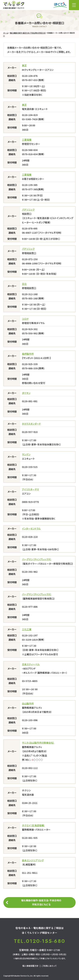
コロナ (25, 319)
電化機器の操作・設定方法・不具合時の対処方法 (28, 33)
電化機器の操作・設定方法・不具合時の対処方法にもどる (41, 902)
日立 (24, 284)
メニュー (74, 5)
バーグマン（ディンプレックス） (37, 559)
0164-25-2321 (30, 803)
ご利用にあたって (49, 966)
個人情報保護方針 (30, 966)
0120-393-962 (30, 572)
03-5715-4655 (30, 681)
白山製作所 (28, 703)
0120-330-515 (30, 467)
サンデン (26, 454)
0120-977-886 (30, 607)
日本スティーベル (31, 664)
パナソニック (28, 210)
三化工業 (27, 629)
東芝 (24, 65)
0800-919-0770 (30, 502)
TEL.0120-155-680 (39, 941)
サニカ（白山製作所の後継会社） (38, 743)
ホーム (6, 33)
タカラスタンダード (31, 424)
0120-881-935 (30, 838)
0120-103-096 (30, 720)
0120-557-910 (30, 432)
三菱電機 (27, 140)
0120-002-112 (30, 768)
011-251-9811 (30, 873)
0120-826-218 (30, 537)
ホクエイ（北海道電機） (33, 825)
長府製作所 (28, 354)
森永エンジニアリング (33, 860)
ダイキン (26, 393)
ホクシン (26, 790)
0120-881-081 (30, 401)
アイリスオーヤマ (30, 489)
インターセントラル (31, 528)
